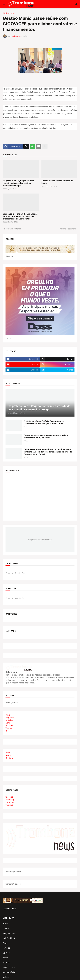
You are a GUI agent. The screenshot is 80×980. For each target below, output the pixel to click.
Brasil (8, 731)
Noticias (9, 720)
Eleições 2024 (9, 933)
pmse (5, 958)
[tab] (40, 715)
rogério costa (9, 967)
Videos (9, 728)
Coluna (6, 928)
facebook (10, 797)
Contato (9, 758)
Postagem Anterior (13, 229)
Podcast (9, 725)
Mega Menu (11, 717)
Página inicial (9, 13)
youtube (9, 805)
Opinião (6, 953)
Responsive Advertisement (40, 540)
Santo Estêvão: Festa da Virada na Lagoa (57, 182)
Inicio (8, 715)
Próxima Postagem (67, 229)
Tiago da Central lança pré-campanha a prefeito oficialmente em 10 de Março (46, 436)
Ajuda (8, 755)
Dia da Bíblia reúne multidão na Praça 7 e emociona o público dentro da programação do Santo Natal (20, 216)
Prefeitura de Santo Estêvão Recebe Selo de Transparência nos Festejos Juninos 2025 (44, 422)
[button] (4, 4)
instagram (10, 802)
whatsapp (10, 800)
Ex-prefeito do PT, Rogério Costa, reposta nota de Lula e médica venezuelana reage (19, 183)
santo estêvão (9, 972)
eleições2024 (9, 938)
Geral (8, 723)
